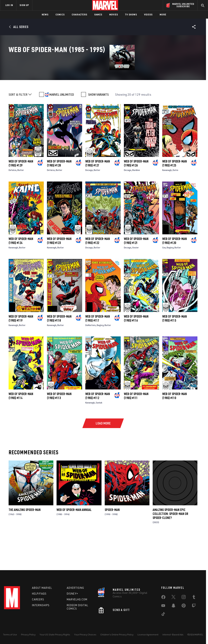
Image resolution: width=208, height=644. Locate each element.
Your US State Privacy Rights (55, 634)
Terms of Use (10, 634)
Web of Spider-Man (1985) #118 (59, 349)
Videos (148, 15)
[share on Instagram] (184, 598)
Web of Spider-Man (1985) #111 (136, 426)
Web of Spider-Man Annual (74, 540)
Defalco (12, 200)
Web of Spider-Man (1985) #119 (21, 349)
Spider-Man (112, 540)
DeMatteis (91, 355)
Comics (60, 15)
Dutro (175, 200)
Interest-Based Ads (173, 634)
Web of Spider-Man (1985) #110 (175, 426)
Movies (114, 15)
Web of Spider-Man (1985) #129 (21, 194)
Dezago (89, 200)
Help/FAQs (39, 594)
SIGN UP (24, 5)
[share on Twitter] (173, 598)
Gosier (135, 278)
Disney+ (72, 594)
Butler (21, 200)
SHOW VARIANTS (98, 125)
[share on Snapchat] (173, 606)
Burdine (136, 200)
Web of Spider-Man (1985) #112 (98, 426)
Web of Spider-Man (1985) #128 (59, 194)
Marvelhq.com (77, 599)
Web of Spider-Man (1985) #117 (98, 349)
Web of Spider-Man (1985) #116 (136, 349)
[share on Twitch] (194, 606)
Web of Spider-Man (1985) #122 (98, 271)
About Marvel (42, 588)
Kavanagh (167, 200)
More (163, 15)
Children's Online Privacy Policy (117, 634)
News (45, 15)
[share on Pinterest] (184, 606)
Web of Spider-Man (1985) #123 (59, 271)
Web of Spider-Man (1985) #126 (136, 194)
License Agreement (148, 634)
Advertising (75, 588)
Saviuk (99, 433)
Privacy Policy (28, 634)
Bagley (170, 278)
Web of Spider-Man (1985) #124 (21, 271)
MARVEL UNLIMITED (62, 125)
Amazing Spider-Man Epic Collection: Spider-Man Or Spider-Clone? (170, 544)
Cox (164, 278)
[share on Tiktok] (163, 615)
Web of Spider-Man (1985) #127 (98, 194)
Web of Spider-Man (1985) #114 (21, 426)
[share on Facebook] (163, 598)
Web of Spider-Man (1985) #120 (175, 271)
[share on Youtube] (163, 606)
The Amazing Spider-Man (25, 540)
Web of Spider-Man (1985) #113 (59, 426)
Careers (38, 599)
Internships (41, 605)
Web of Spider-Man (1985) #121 (136, 271)
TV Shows (131, 15)
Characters (79, 15)
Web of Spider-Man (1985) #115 (175, 349)
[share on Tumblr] (194, 598)
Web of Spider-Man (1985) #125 (175, 194)
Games (98, 15)
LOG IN (9, 5)
